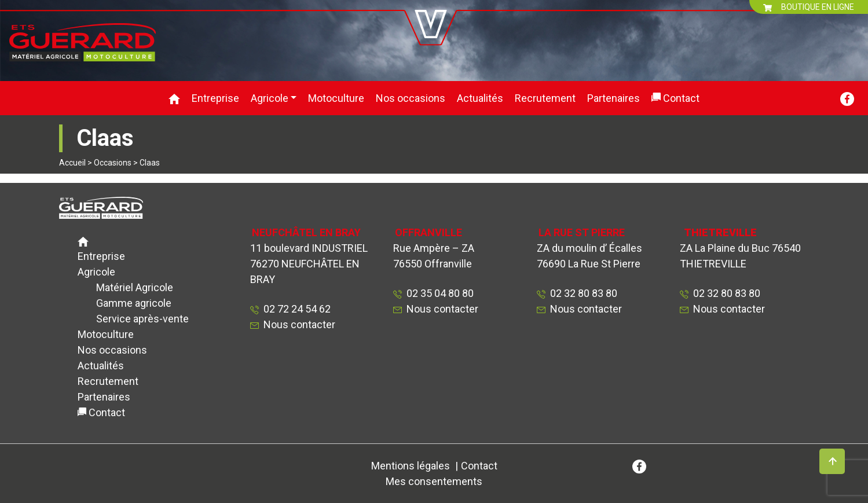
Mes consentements (434, 481)
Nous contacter (299, 324)
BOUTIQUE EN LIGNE (809, 7)
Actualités (480, 98)
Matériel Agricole (135, 287)
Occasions (113, 163)
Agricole (270, 98)
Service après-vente (142, 319)
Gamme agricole (134, 303)
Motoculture (336, 98)
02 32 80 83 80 (581, 293)
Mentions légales (411, 466)
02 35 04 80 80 (438, 293)
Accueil (72, 163)
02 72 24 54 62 (295, 309)
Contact (681, 98)
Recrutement (545, 98)
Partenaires (614, 98)
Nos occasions (411, 98)
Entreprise (215, 98)
